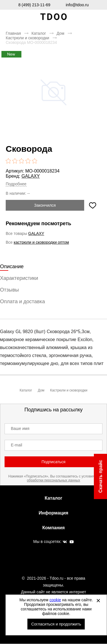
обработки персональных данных (53, 480)
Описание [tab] (12, 266)
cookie (55, 600)
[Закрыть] (98, 600)
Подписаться (54, 462)
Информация (54, 513)
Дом (60, 33)
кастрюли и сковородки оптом (41, 242)
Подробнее (16, 184)
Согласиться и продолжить (56, 624)
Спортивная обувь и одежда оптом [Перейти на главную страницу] (54, 17)
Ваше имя (20, 428)
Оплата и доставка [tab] (22, 302)
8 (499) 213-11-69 (34, 5)
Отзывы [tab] (9, 290)
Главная (13, 33)
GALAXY (31, 176)
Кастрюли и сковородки (27, 38)
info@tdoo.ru (77, 5)
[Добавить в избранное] (92, 205)
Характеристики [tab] (19, 278)
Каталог (39, 33)
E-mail (17, 445)
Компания (53, 528)
